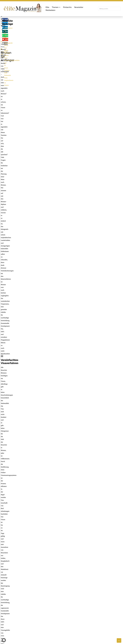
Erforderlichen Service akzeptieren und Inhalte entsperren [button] (100, 586)
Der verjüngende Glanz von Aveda (101, 45)
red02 (25, 76)
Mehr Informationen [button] (42, 586)
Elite (4, 19)
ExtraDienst (86, 614)
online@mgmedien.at (57, 619)
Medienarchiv (87, 626)
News (12, 19)
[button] (56, 7)
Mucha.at (86, 622)
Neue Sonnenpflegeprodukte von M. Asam (104, 49)
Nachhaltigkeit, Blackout (98, 619)
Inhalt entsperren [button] (100, 580)
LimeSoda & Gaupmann (58, 626)
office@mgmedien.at (9, 625)
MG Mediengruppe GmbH (57, 615)
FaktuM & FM (87, 617)
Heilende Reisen (95, 47)
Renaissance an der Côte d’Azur (100, 42)
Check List (86, 619)
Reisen (9, 76)
